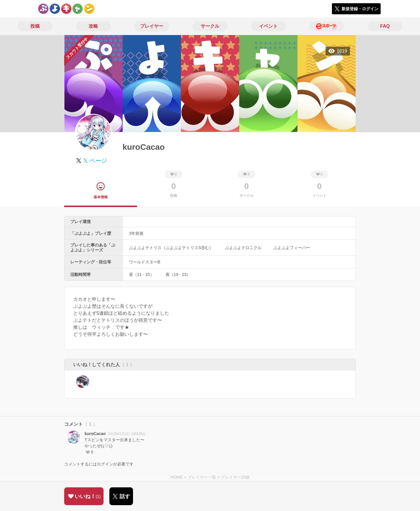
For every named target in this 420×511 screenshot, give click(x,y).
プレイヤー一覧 (202, 477)
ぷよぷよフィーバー (292, 248)
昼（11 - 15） (141, 274)
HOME (177, 477)
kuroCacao (95, 434)
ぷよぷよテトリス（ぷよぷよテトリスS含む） (171, 248)
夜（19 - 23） (178, 274)
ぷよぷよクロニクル (243, 248)
